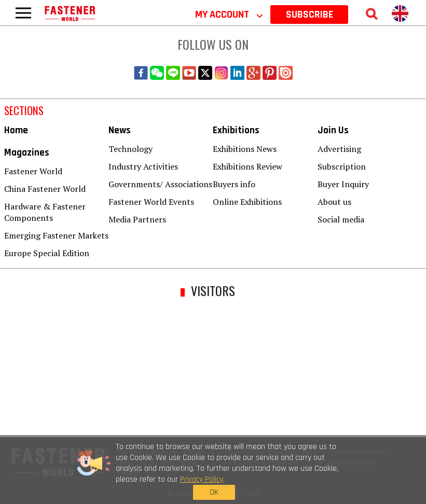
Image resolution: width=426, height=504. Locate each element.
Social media (341, 219)
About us (334, 202)
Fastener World (33, 171)
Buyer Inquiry (343, 184)
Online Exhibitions (247, 202)
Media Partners (137, 219)
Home (16, 130)
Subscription (342, 166)
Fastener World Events (151, 202)
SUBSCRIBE (310, 15)
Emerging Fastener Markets (56, 235)
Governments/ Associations (160, 184)
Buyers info (234, 184)
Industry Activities (143, 166)
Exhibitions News (245, 149)
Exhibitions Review (248, 166)
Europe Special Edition (47, 253)
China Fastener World (45, 189)
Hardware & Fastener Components (45, 212)
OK (328, 473)
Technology (130, 149)
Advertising (339, 149)
